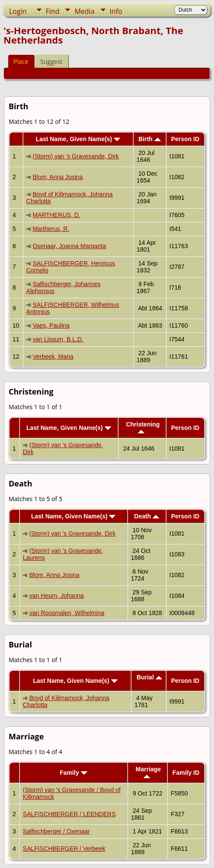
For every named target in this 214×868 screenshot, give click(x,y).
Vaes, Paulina (51, 325)
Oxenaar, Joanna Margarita (69, 246)
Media (84, 11)
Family (73, 773)
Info (116, 11)
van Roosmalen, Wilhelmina (67, 613)
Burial (149, 677)
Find (53, 11)
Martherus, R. (51, 229)
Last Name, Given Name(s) (78, 139)
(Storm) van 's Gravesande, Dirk (76, 156)
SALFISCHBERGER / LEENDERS (69, 814)
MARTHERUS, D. (56, 215)
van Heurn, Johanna (57, 596)
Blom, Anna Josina (57, 177)
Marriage (148, 772)
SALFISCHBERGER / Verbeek (64, 849)
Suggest (51, 62)
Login (18, 11)
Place (21, 62)
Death (147, 516)
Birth (150, 139)
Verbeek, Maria (53, 357)
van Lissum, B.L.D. (58, 339)
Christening (143, 427)
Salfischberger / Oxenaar (56, 831)
